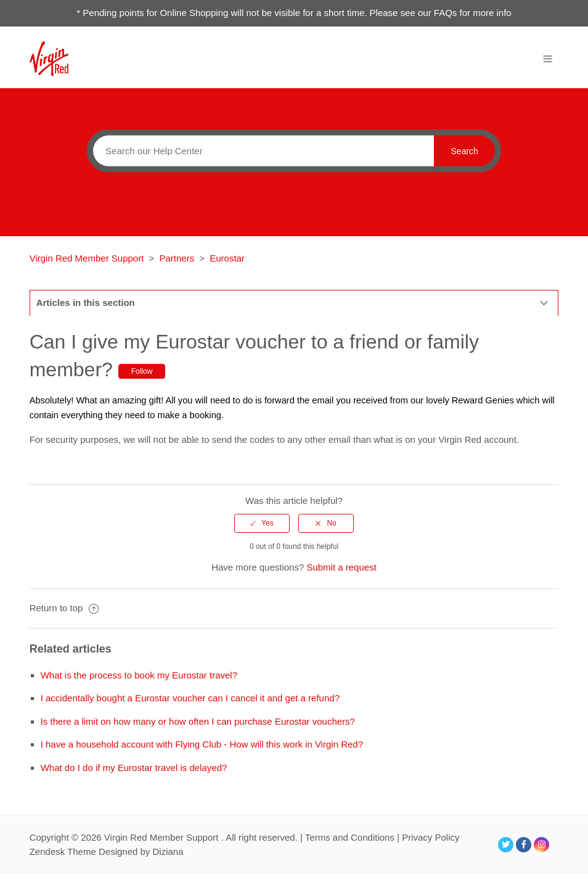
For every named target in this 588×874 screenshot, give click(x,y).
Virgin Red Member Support (88, 258)
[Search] (260, 150)
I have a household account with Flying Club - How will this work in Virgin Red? (202, 744)
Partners (177, 258)
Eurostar (227, 258)
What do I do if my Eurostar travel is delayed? (134, 768)
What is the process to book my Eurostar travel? (139, 675)
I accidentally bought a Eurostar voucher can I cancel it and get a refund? (190, 698)
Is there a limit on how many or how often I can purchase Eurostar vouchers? (198, 721)
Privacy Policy (431, 837)
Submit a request (341, 567)
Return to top (64, 608)
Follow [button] (142, 371)
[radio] (262, 523)
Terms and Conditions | (353, 837)
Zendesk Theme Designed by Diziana (107, 851)
